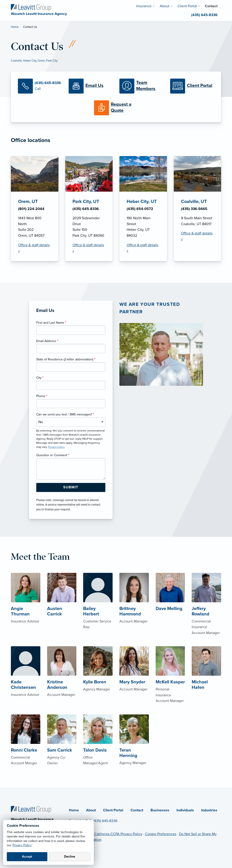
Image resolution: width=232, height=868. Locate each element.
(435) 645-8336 (105, 821)
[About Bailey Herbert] (98, 609)
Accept (27, 857)
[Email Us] (91, 86)
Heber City (30, 61)
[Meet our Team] (141, 86)
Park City (52, 61)
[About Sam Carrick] (62, 747)
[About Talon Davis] (98, 747)
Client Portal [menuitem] (187, 6)
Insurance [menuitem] (144, 6)
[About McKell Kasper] (170, 682)
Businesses (160, 810)
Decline (70, 857)
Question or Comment (53, 455)
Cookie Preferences (161, 834)
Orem (41, 61)
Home (15, 27)
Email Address (47, 341)
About (91, 810)
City (40, 378)
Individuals (185, 810)
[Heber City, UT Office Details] (143, 209)
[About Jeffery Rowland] (206, 611)
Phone (42, 396)
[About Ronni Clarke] (26, 747)
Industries (209, 810)
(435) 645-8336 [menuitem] (204, 15)
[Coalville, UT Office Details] (198, 209)
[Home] (31, 809)
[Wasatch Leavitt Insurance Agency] (31, 7)
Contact (137, 810)
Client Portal (113, 810)
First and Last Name (51, 323)
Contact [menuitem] (211, 6)
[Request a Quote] (116, 108)
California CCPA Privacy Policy (118, 834)
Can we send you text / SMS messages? (65, 414)
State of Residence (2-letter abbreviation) (66, 359)
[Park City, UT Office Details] (89, 209)
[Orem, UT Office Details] (35, 209)
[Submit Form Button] (71, 487)
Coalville (16, 61)
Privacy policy (56, 447)
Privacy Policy (22, 845)
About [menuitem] (165, 6)
